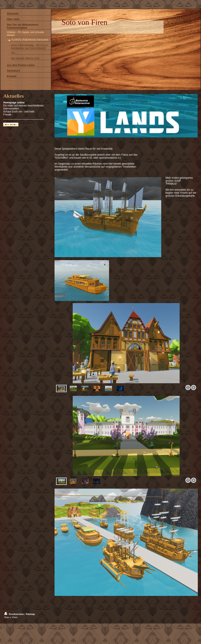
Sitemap (30, 614)
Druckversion (14, 614)
